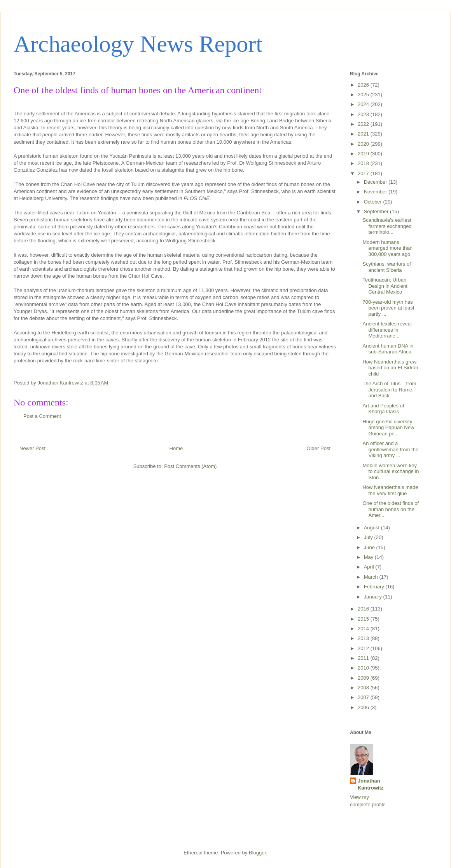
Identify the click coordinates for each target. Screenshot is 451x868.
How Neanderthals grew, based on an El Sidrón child (390, 368)
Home (176, 448)
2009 (364, 678)
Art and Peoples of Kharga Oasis (383, 409)
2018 (364, 163)
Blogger (257, 853)
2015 (364, 619)
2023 (364, 114)
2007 (364, 697)
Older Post (319, 448)
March (372, 577)
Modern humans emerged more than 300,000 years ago (387, 248)
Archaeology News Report (138, 44)
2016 (364, 609)
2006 (364, 707)
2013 (364, 638)
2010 (364, 668)
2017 (364, 173)
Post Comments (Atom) (190, 466)
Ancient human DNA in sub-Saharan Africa (388, 349)
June (370, 547)
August (372, 528)
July (369, 537)
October (374, 202)
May (369, 557)
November (376, 192)
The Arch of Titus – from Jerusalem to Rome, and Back (389, 390)
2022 (364, 124)
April (370, 567)
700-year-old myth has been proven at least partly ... (388, 308)
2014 (364, 629)
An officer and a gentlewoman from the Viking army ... (390, 449)
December (376, 182)
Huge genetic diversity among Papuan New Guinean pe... (388, 428)
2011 (364, 658)
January (374, 597)
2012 (364, 648)
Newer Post (32, 448)
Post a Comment (42, 416)
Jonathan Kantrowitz (371, 784)
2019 (364, 154)
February (375, 587)
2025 (364, 95)
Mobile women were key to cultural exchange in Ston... (391, 471)
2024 (364, 104)
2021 (364, 134)
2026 (364, 85)
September (377, 211)
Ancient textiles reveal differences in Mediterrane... (387, 330)
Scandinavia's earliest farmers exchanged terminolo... (387, 226)
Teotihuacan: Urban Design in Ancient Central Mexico (385, 286)
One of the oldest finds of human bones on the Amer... (391, 509)
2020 (364, 144)
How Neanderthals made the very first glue (390, 490)
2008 (364, 688)
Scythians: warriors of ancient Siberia (386, 267)
